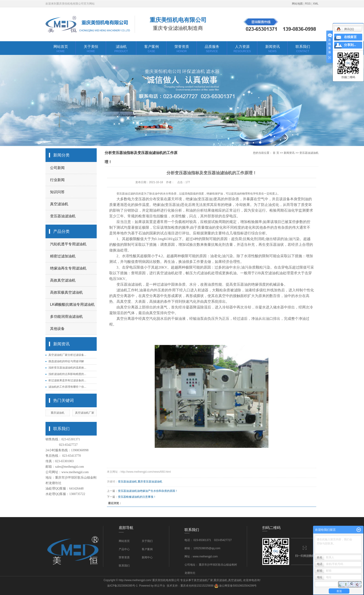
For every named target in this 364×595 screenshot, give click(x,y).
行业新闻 (57, 180)
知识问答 (57, 192)
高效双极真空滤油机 (66, 292)
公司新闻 (57, 168)
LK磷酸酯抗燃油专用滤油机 (72, 304)
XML (316, 4)
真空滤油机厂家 (85, 413)
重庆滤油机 (58, 413)
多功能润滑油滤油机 (66, 317)
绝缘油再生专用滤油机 (68, 268)
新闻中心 (147, 557)
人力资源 (242, 49)
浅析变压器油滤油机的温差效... (67, 368)
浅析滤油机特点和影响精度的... (67, 374)
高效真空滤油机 (63, 280)
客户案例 (151, 49)
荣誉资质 (182, 49)
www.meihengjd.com (75, 472)
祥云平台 (160, 586)
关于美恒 (91, 49)
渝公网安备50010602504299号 (236, 586)
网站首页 (61, 49)
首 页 (276, 153)
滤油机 (121, 49)
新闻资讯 (272, 49)
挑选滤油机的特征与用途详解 (66, 361)
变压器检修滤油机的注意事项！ (137, 497)
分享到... (350, 45)
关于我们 (147, 541)
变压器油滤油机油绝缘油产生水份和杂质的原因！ (148, 491)
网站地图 (297, 4)
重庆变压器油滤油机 (150, 482)
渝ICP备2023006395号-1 (122, 586)
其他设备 (57, 329)
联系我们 (303, 49)
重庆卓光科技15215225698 (197, 586)
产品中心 (124, 549)
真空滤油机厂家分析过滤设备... (67, 355)
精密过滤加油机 (63, 256)
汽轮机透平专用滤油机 (68, 244)
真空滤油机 (59, 204)
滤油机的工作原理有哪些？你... (67, 387)
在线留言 (350, 37)
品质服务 (212, 49)
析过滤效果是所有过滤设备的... (67, 380)
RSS (308, 4)
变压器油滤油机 (63, 216)
